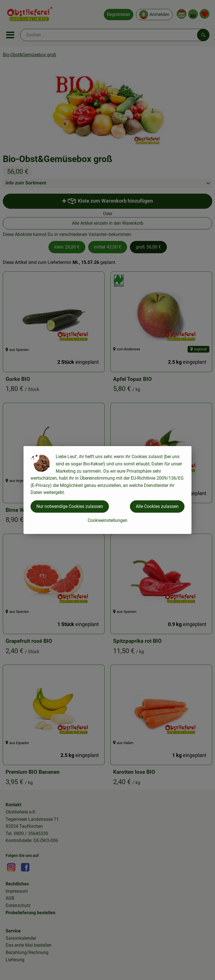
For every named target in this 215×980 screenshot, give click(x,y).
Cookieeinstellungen (107, 520)
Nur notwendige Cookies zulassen (70, 506)
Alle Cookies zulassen (157, 506)
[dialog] (107, 490)
